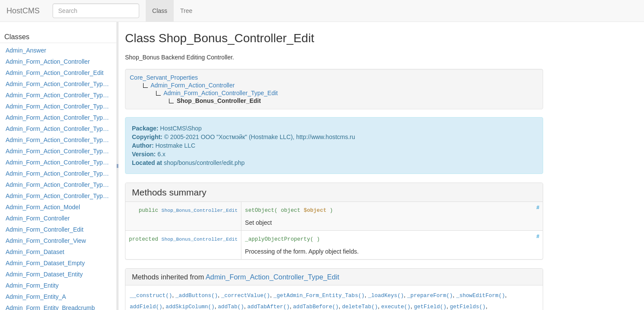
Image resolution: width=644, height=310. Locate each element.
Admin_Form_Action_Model (43, 207)
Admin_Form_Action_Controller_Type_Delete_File (59, 106)
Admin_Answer (26, 50)
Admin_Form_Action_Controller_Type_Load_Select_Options (59, 140)
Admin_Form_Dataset (35, 252)
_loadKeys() (386, 296)
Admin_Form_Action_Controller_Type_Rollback (59, 185)
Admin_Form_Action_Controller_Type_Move (59, 162)
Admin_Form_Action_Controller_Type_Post (59, 174)
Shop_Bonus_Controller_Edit (200, 211)
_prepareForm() (430, 296)
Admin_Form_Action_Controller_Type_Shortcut (59, 196)
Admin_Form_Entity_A (36, 297)
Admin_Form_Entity (32, 285)
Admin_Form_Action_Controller (48, 62)
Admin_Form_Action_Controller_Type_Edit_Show (59, 129)
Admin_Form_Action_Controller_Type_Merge (59, 151)
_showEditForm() (480, 296)
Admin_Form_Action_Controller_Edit (55, 73)
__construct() (151, 296)
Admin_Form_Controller (38, 218)
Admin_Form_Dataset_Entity (44, 274)
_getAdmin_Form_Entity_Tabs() (319, 296)
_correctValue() (245, 296)
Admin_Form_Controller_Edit (45, 229)
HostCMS (23, 11)
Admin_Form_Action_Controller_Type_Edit (59, 118)
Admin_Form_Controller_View (46, 241)
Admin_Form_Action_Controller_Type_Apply (59, 84)
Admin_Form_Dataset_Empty (45, 263)
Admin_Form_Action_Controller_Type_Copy (59, 95)
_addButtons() (197, 296)
